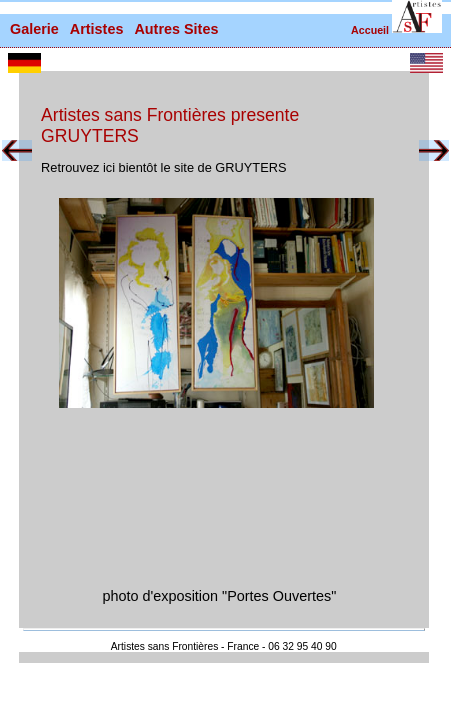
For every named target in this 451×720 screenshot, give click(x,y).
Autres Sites (176, 29)
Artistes (97, 29)
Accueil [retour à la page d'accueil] (370, 30)
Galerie (34, 29)
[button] (417, 16)
